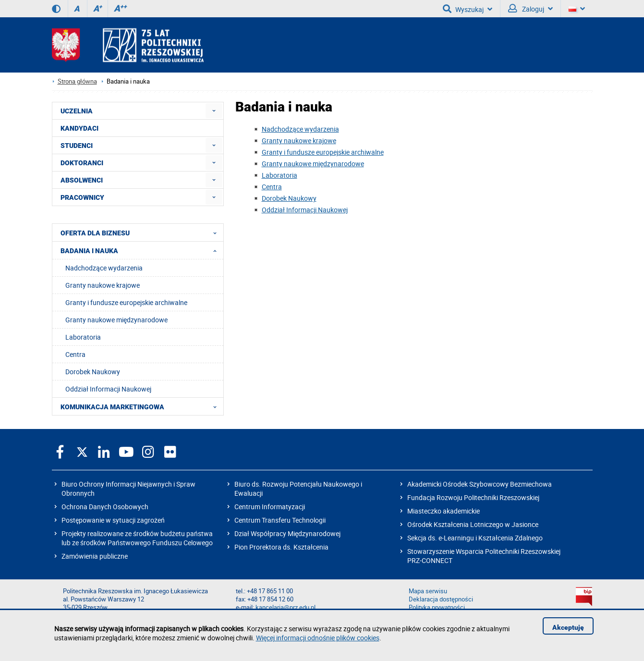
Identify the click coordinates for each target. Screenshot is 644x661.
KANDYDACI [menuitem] (79, 128)
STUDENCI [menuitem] (77, 146)
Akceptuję (568, 627)
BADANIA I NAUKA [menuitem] (141, 250)
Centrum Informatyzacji (270, 507)
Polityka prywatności (437, 607)
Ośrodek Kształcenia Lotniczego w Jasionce (473, 524)
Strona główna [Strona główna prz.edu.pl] (77, 81)
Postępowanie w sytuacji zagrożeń (113, 520)
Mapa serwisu (428, 591)
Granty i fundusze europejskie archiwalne (323, 152)
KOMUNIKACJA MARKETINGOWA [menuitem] (141, 406)
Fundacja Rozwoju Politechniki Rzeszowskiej (473, 497)
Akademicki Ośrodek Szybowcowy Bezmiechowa (480, 484)
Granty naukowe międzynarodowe (313, 164)
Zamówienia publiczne (95, 556)
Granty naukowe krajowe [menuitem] (103, 285)
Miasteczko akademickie (444, 511)
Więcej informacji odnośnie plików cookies (318, 638)
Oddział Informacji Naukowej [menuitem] (108, 389)
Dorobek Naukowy (289, 198)
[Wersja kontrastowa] (56, 9)
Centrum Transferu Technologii (280, 520)
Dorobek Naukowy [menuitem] (93, 372)
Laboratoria (279, 175)
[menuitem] (214, 111)
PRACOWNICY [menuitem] (82, 197)
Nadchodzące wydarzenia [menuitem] (104, 268)
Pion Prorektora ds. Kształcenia (281, 547)
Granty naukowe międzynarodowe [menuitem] (116, 320)
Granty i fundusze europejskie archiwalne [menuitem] (126, 302)
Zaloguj (530, 9)
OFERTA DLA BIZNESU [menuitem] (141, 233)
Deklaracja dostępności (441, 599)
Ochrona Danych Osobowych (105, 507)
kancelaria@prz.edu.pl (286, 607)
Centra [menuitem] (75, 354)
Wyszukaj (468, 9)
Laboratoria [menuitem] (83, 337)
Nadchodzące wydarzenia (300, 129)
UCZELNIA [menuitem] (77, 111)
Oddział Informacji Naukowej (305, 210)
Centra (272, 187)
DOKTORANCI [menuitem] (82, 163)
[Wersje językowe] (577, 9)
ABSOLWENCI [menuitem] (82, 180)
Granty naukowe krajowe (299, 141)
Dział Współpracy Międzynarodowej (287, 533)
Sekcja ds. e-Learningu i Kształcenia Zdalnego (475, 538)
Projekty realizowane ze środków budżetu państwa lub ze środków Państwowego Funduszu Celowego (137, 538)
